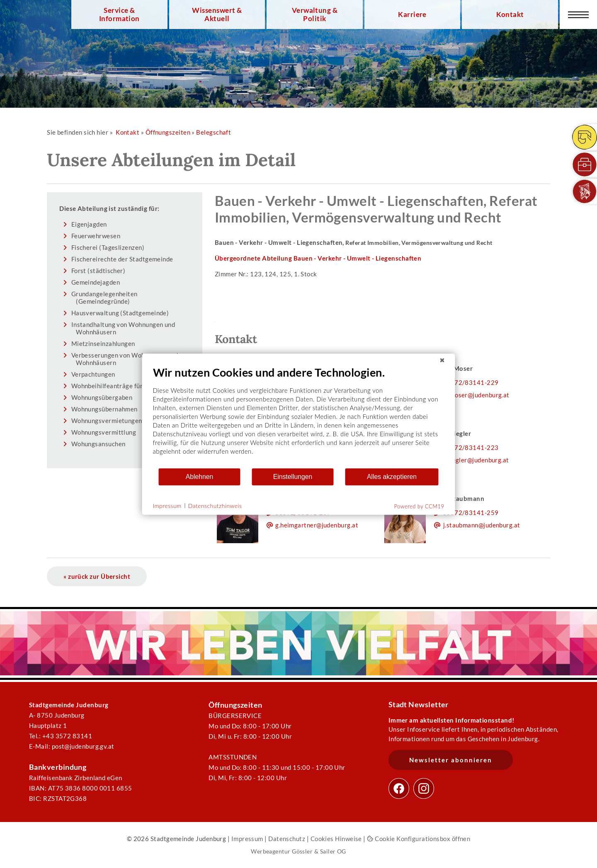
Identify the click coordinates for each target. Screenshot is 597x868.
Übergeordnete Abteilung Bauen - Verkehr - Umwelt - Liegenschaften (318, 258)
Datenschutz (287, 839)
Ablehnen (200, 477)
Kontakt (510, 15)
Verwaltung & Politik (315, 15)
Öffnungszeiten (168, 132)
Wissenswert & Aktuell (217, 15)
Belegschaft (214, 132)
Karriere (412, 15)
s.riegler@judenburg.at (476, 460)
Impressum (247, 839)
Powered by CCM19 (419, 506)
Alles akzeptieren (392, 477)
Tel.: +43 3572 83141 (61, 736)
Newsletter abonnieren (451, 760)
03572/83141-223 (471, 447)
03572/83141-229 (471, 382)
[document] (299, 416)
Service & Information (119, 15)
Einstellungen (293, 477)
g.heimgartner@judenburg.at (317, 525)
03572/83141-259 (471, 513)
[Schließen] (442, 360)
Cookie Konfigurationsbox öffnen (419, 839)
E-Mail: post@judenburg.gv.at (72, 746)
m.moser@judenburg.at (476, 395)
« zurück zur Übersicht (97, 576)
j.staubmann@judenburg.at (482, 525)
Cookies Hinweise (336, 839)
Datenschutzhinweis (215, 506)
